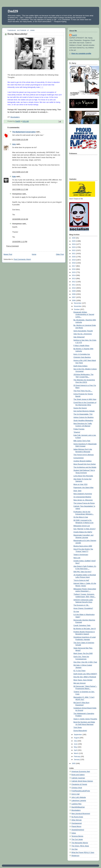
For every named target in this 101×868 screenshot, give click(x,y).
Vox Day (75, 849)
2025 (74, 241)
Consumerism (79, 458)
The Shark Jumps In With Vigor (85, 399)
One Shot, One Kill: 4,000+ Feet (85, 662)
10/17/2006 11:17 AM (20, 189)
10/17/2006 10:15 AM (20, 140)
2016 (74, 269)
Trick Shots (78, 727)
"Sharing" (77, 432)
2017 (74, 266)
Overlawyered (77, 823)
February (77, 757)
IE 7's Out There (79, 671)
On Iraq (76, 612)
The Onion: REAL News (80, 846)
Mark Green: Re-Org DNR (83, 653)
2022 (74, 250)
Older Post (60, 254)
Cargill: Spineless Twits (82, 625)
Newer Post (8, 254)
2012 (74, 282)
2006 (74, 301)
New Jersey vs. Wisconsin (83, 500)
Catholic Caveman (78, 778)
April (76, 750)
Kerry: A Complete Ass (82, 354)
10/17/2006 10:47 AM (20, 172)
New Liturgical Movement (81, 814)
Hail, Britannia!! (79, 337)
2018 (74, 263)
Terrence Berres (77, 836)
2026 (74, 238)
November (78, 306)
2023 (74, 247)
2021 (74, 254)
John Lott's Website (79, 797)
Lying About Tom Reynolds (83, 476)
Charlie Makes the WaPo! (83, 532)
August (77, 738)
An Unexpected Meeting (82, 497)
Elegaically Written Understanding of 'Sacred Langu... (84, 315)
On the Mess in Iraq (81, 517)
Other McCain (77, 820)
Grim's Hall (75, 794)
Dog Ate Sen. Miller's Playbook (85, 677)
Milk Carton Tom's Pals (82, 441)
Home (34, 254)
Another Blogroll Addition (83, 461)
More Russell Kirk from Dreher (85, 464)
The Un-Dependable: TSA (83, 414)
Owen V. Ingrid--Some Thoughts (85, 719)
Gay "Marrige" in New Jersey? (85, 529)
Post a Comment (12, 246)
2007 (74, 297)
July (76, 741)
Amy (14, 144)
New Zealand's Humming (83, 494)
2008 (74, 294)
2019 (74, 260)
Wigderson (75, 856)
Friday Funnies (79, 429)
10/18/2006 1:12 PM (20, 242)
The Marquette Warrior (80, 843)
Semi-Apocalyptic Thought (83, 331)
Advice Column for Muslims (84, 417)
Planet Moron (76, 826)
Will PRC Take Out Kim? (82, 572)
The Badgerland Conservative (24, 132)
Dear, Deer (78, 491)
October (77, 309)
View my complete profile (81, 54)
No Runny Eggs (77, 817)
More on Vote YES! (81, 484)
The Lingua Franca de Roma (84, 503)
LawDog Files (76, 804)
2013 (74, 279)
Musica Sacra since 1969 (83, 546)
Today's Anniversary (81, 555)
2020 (74, 257)
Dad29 (13, 11)
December (78, 303)
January (77, 760)
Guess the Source (80, 408)
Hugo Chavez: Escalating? (83, 608)
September (78, 735)
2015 (74, 272)
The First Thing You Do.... (83, 391)
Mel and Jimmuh (80, 683)
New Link (77, 558)
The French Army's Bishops (84, 455)
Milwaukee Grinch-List (82, 526)
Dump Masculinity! (80, 731)
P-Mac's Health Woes (81, 346)
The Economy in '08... (82, 605)
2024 (74, 244)
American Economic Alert (81, 772)
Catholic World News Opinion (82, 781)
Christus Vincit (77, 788)
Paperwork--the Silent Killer (84, 488)
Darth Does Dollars (81, 366)
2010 (74, 288)
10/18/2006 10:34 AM (20, 219)
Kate (14, 177)
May (76, 747)
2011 (74, 285)
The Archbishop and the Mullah (85, 467)
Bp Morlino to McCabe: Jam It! (85, 629)
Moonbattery (15, 117)
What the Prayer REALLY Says (83, 852)
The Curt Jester (77, 839)
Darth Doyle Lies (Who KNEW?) (85, 674)
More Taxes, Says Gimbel (83, 680)
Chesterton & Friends (79, 784)
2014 (74, 275)
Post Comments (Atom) (22, 259)
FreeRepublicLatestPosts (81, 791)
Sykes (74, 833)
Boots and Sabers (78, 775)
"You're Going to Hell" (81, 580)
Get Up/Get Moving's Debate (84, 411)
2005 (74, 763)
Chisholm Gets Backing (82, 357)
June (76, 744)
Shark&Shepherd (78, 830)
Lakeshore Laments (79, 801)
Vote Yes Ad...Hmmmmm (83, 334)
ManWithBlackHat (78, 807)
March (76, 753)
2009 (74, 291)
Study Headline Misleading (83, 421)
